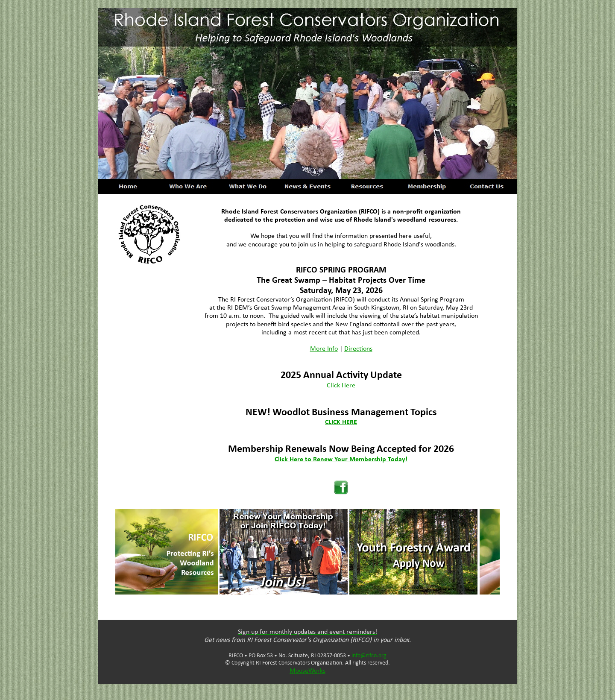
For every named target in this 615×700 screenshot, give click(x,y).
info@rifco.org (369, 656)
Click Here (341, 386)
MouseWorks (307, 671)
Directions (358, 349)
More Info (324, 349)
